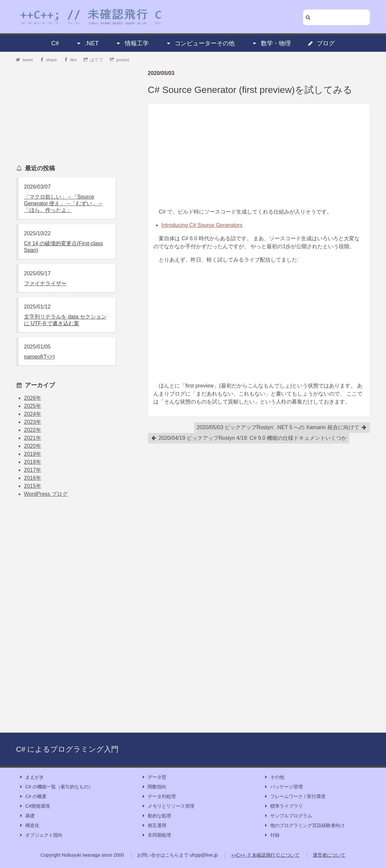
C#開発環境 (34, 806)
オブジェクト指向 (41, 835)
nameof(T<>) (39, 357)
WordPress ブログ (46, 494)
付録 (272, 835)
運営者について (329, 855)
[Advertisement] (259, 156)
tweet (24, 60)
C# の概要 (33, 797)
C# (55, 43)
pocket (119, 60)
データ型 (154, 777)
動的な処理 (156, 816)
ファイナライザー (45, 283)
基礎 (27, 816)
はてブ (93, 60)
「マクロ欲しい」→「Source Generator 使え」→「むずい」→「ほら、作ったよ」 (63, 203)
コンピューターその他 (200, 43)
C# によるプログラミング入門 (67, 749)
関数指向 (154, 787)
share (48, 60)
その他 (274, 777)
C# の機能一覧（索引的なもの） (56, 787)
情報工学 (132, 43)
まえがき (31, 777)
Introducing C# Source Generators (202, 225)
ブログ (321, 43)
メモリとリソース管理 (168, 806)
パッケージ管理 (283, 787)
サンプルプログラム (288, 816)
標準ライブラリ (283, 806)
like (70, 60)
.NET (87, 43)
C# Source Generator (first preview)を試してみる (250, 90)
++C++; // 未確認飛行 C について (265, 855)
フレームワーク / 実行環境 (294, 797)
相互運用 (154, 826)
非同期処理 (156, 835)
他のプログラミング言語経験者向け (304, 826)
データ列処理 (158, 797)
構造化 (29, 826)
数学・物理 (271, 43)
